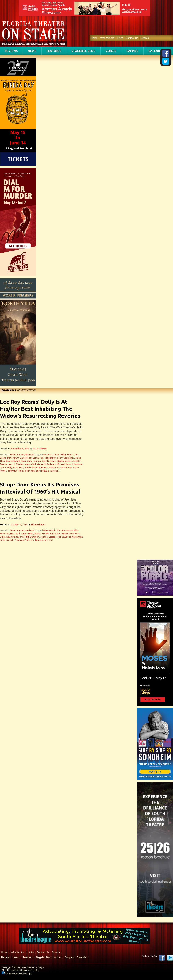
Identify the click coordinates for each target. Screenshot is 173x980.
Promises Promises (24, 540)
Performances (17, 455)
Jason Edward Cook (16, 461)
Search (145, 38)
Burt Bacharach (65, 530)
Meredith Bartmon (46, 464)
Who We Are (107, 38)
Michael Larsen (48, 537)
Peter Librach (7, 540)
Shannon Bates (64, 468)
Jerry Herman (34, 461)
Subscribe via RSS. (30, 970)
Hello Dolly (50, 458)
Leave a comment (50, 471)
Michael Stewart (65, 464)
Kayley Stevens (65, 461)
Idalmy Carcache (65, 458)
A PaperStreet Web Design (16, 974)
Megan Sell (30, 464)
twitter (170, 958)
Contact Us (132, 38)
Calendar (156, 51)
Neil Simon (77, 537)
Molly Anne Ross (15, 468)
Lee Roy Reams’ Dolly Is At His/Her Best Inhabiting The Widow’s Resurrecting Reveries (40, 409)
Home (94, 38)
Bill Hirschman (40, 449)
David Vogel (26, 458)
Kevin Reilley (13, 537)
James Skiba (27, 534)
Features (54, 51)
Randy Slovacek (32, 468)
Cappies (132, 51)
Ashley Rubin (66, 455)
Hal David (15, 534)
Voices (111, 51)
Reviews (11, 51)
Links (120, 38)
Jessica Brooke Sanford (46, 534)
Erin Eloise (38, 458)
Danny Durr (13, 458)
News (32, 51)
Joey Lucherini (49, 461)
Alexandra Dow (51, 455)
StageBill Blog (83, 51)
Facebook (162, 958)
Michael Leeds (64, 537)
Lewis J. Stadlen (16, 464)
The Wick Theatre (17, 471)
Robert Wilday (48, 468)
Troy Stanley (33, 471)
